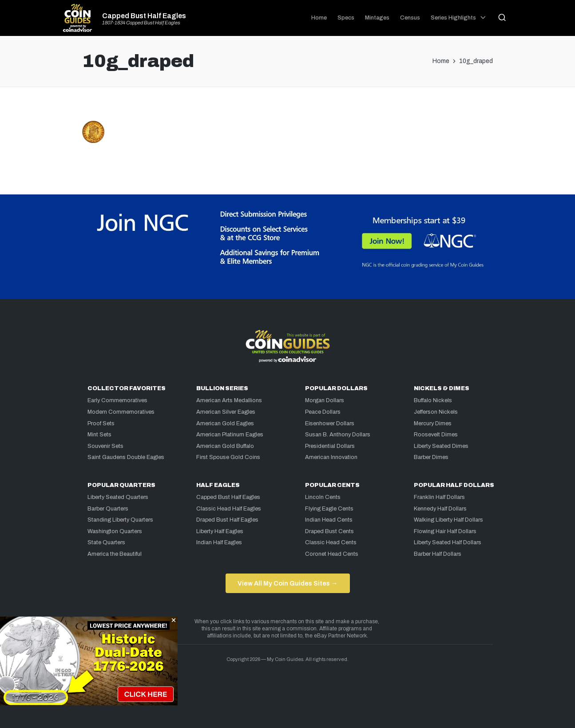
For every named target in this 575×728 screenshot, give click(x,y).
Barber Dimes (431, 457)
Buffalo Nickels (433, 400)
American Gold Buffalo (225, 446)
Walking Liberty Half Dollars (448, 520)
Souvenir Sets (105, 446)
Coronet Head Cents (332, 554)
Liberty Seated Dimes (441, 446)
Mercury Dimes (433, 423)
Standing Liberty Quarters (120, 520)
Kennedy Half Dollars (440, 509)
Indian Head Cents (329, 520)
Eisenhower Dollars (330, 423)
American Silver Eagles (226, 412)
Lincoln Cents (323, 497)
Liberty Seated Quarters (118, 497)
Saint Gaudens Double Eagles (126, 457)
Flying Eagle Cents (329, 509)
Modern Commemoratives (121, 412)
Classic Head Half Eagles (229, 509)
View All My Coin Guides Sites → (287, 583)
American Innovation (331, 457)
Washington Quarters (115, 531)
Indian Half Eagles (219, 542)
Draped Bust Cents (329, 531)
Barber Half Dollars (438, 554)
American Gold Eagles (225, 423)
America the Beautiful (115, 554)
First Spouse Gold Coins (228, 457)
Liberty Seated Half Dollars (448, 542)
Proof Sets (101, 423)
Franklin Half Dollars (439, 497)
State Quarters (106, 542)
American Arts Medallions (229, 400)
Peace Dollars (323, 412)
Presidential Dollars (330, 446)
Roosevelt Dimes (436, 435)
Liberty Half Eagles (220, 531)
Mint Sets (99, 435)
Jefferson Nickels (436, 412)
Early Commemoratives (117, 400)
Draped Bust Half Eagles (227, 520)
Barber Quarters (108, 509)
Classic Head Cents (331, 542)
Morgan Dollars (325, 400)
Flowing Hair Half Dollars (445, 531)
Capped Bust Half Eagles (144, 16)
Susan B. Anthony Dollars (338, 435)
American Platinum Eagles (230, 435)
